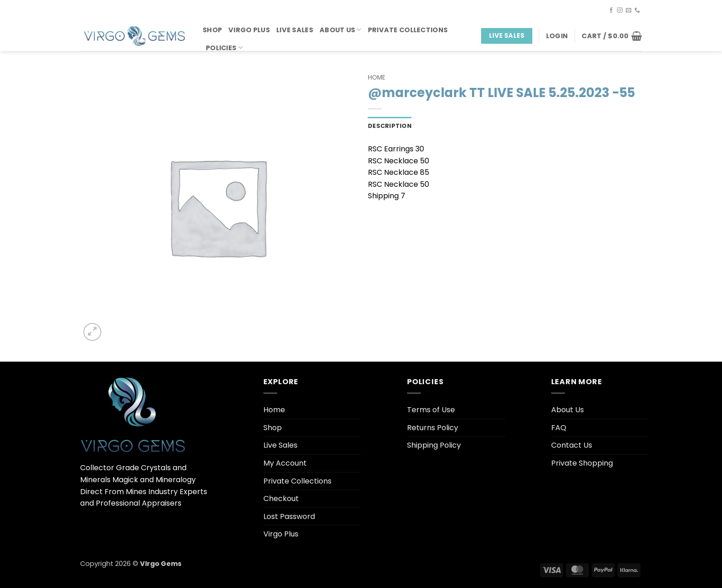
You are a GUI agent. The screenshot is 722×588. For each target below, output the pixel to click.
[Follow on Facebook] (611, 11)
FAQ (559, 428)
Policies (224, 48)
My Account (285, 463)
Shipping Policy (434, 445)
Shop (212, 30)
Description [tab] (390, 126)
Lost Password (289, 516)
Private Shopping (582, 463)
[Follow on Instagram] (620, 11)
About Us (341, 30)
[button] (557, 36)
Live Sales (295, 30)
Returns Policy (433, 428)
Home (377, 78)
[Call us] (637, 11)
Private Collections (408, 30)
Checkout (281, 499)
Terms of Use (431, 410)
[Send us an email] (629, 11)
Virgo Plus (249, 30)
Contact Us (572, 445)
